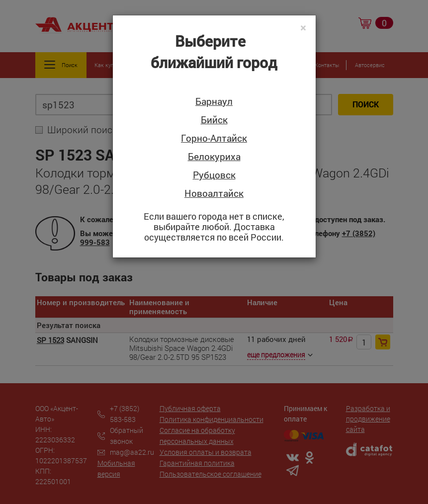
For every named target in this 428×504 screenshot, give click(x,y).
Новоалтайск (214, 194)
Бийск (214, 120)
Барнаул (214, 102)
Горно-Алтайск (214, 138)
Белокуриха (214, 157)
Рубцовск (214, 175)
